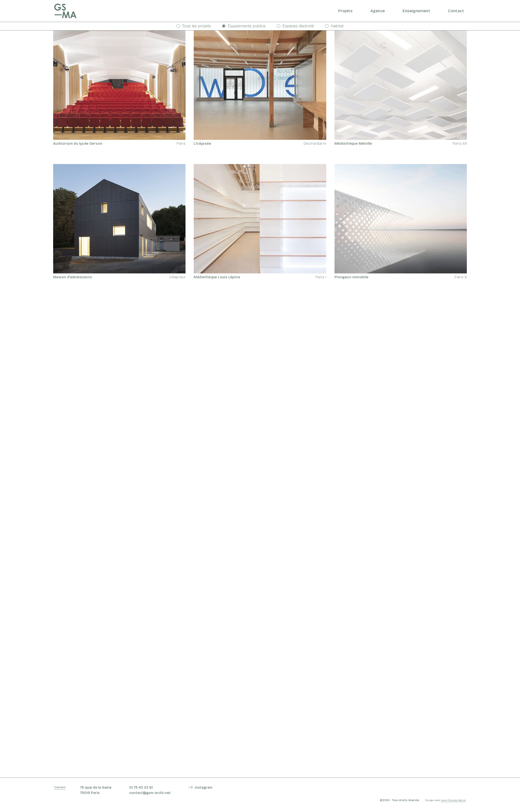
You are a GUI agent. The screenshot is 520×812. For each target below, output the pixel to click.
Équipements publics (244, 26)
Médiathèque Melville (353, 143)
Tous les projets (194, 26)
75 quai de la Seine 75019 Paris (96, 790)
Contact (456, 11)
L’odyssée (202, 143)
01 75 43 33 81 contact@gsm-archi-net (150, 790)
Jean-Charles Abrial (453, 800)
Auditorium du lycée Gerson (78, 143)
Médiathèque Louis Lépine (217, 277)
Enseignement (416, 11)
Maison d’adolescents (73, 277)
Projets (345, 11)
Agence (378, 11)
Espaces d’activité (295, 26)
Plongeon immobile (352, 277)
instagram (204, 787)
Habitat (334, 26)
